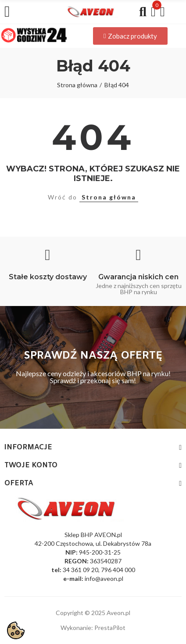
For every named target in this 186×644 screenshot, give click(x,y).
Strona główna (109, 197)
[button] (130, 36)
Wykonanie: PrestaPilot (93, 628)
